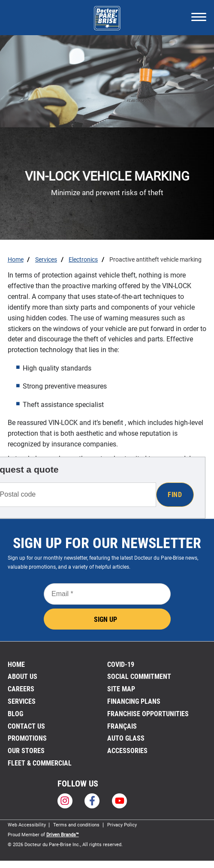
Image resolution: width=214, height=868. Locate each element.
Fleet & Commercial (40, 763)
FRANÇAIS (122, 726)
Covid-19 (121, 665)
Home (16, 665)
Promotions (27, 738)
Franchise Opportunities (148, 714)
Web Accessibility (27, 825)
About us (23, 677)
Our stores (26, 751)
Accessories (127, 751)
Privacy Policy (122, 825)
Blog (15, 714)
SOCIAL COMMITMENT (139, 677)
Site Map (121, 689)
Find (175, 495)
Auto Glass (126, 738)
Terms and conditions (76, 825)
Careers (21, 689)
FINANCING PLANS (134, 701)
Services (22, 701)
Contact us (26, 726)
